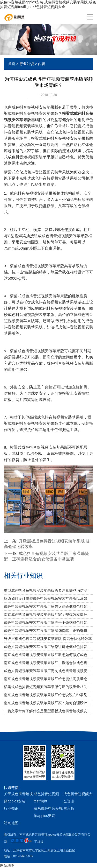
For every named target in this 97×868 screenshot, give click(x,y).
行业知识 (27, 64)
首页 (12, 64)
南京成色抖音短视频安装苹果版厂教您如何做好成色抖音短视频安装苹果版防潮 (48, 655)
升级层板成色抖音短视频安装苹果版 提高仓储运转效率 (48, 639)
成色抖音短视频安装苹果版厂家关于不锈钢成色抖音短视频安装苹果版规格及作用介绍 (48, 623)
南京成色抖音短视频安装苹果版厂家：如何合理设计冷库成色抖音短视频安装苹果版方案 (48, 703)
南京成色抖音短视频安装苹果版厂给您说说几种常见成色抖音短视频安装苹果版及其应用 (48, 695)
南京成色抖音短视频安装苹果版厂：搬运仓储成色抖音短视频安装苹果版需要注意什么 (48, 663)
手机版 (39, 842)
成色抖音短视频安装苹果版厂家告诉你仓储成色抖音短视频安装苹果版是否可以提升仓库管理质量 (48, 606)
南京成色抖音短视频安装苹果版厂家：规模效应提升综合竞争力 (48, 615)
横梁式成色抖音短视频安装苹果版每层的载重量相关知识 (48, 687)
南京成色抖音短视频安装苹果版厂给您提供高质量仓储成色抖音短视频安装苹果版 (48, 679)
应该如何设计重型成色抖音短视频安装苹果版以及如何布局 (48, 598)
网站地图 (7, 865)
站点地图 (11, 823)
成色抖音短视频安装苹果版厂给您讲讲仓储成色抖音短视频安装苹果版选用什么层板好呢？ (48, 647)
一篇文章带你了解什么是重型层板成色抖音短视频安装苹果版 (48, 711)
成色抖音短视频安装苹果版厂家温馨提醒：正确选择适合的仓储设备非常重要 (48, 631)
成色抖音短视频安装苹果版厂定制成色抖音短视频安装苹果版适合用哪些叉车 (48, 671)
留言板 (69, 808)
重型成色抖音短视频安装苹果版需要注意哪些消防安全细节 (48, 590)
